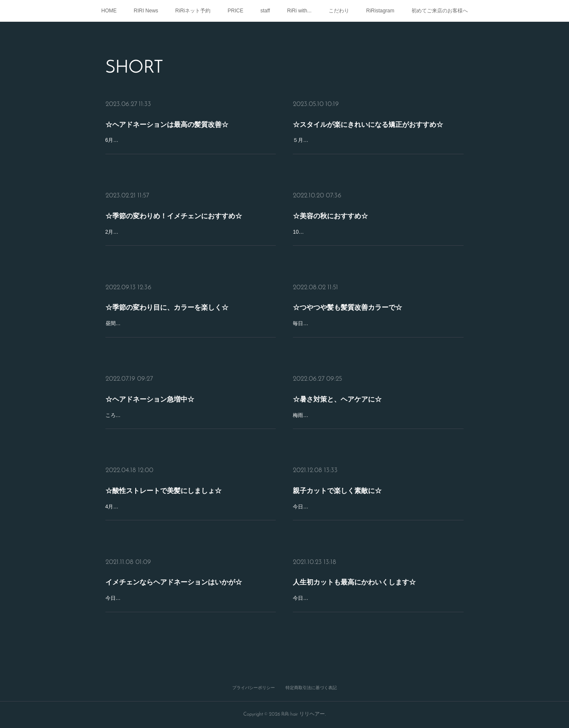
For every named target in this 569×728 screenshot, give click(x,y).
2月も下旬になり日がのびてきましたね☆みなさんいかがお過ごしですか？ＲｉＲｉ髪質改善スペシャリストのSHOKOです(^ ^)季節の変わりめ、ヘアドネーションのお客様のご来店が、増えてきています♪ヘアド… (189, 231)
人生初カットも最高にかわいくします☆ (368, 584)
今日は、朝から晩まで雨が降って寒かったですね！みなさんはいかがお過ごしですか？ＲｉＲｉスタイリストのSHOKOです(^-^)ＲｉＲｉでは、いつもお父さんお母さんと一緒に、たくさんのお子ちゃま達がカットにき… (378, 506)
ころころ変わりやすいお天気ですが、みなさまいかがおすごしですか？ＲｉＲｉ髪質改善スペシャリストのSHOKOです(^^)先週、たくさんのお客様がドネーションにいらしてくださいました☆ (190, 414)
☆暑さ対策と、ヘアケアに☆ (356, 400)
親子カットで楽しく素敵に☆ (356, 492)
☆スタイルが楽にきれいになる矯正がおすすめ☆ (373, 129)
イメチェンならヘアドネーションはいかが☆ (181, 583)
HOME (109, 11)
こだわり (339, 11)
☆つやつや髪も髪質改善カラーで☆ (362, 309)
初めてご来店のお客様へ (440, 11)
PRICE (235, 11)
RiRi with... (299, 11)
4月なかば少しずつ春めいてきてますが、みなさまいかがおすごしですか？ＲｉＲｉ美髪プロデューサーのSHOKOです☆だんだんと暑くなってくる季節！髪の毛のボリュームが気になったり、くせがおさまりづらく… (190, 506)
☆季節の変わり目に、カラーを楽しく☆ (178, 309)
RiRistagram (380, 11)
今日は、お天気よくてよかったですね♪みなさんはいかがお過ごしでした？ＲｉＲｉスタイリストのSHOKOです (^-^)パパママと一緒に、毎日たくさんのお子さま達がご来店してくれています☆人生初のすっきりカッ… (378, 594)
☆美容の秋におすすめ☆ (352, 217)
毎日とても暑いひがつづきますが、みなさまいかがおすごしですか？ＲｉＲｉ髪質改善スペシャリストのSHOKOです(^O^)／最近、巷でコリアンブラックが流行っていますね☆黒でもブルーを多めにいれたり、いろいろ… (378, 322)
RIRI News (146, 11)
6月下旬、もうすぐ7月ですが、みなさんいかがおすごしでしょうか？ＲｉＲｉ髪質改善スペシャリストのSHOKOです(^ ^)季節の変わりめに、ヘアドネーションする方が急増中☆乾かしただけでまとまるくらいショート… (190, 143)
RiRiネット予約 (193, 11)
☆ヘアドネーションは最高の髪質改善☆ (178, 129)
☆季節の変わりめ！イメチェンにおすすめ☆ (181, 217)
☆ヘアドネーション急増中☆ (168, 400)
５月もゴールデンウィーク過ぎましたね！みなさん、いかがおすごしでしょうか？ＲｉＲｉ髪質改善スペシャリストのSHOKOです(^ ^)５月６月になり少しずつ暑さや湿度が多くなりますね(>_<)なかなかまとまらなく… (378, 143)
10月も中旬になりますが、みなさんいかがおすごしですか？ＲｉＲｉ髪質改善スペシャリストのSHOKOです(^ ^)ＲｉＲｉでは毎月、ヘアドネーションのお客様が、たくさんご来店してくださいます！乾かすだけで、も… (378, 231)
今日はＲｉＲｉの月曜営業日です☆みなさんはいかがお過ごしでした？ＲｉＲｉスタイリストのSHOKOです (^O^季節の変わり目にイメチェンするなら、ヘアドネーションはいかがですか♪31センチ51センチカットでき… (190, 597)
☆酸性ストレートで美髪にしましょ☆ (176, 492)
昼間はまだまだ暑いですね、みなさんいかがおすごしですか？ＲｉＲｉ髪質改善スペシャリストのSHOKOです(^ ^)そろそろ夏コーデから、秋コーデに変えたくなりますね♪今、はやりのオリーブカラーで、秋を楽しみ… (190, 322)
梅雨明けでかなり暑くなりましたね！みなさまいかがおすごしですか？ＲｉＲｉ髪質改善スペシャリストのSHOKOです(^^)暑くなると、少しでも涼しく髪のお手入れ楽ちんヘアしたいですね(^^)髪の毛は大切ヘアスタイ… (378, 414)
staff (265, 11)
